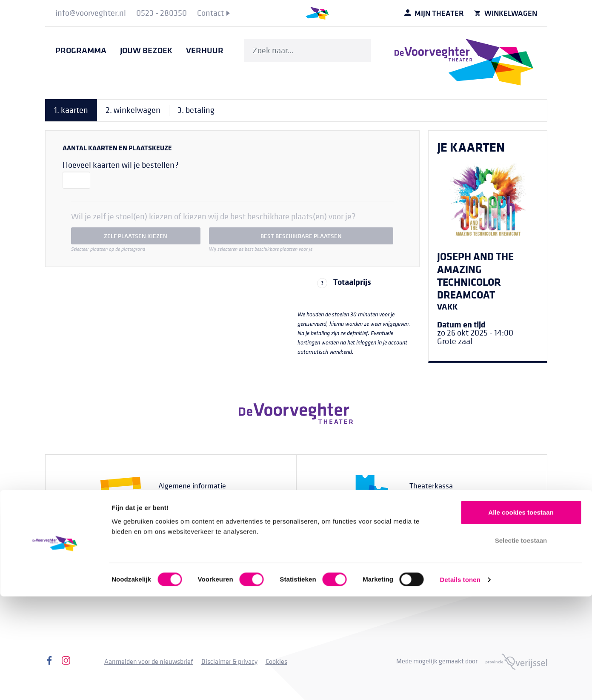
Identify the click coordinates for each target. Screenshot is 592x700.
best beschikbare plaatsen (301, 236)
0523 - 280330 (199, 502)
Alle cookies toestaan (521, 616)
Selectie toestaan (521, 644)
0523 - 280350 (450, 502)
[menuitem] (91, 13)
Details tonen (460, 683)
